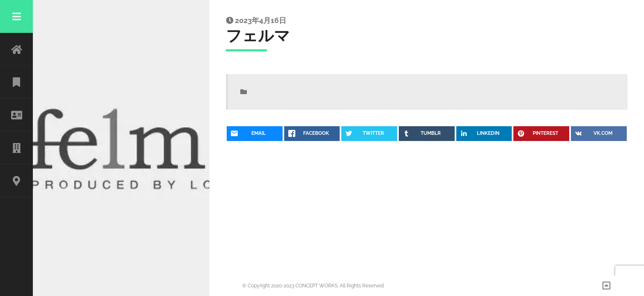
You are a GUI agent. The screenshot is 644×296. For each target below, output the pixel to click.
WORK (16, 82)
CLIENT (16, 148)
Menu (16, 16)
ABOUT (16, 115)
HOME (16, 49)
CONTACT (16, 181)
